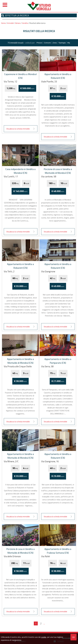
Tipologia (62, 43)
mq (69, 43)
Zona (55, 43)
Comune (47, 43)
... (44, 623)
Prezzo (39, 43)
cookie (44, 637)
